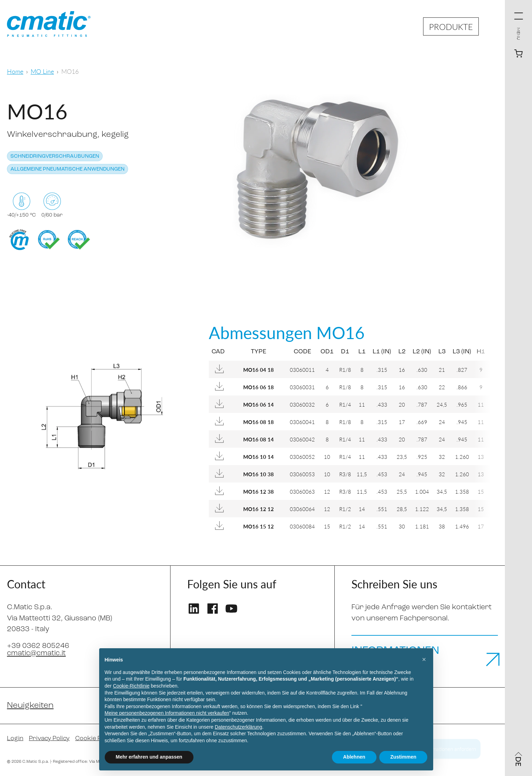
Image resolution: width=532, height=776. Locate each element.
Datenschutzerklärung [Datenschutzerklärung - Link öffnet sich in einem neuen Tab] (238, 727)
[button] (424, 659)
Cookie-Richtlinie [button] (131, 686)
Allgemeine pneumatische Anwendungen (68, 169)
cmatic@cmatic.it (36, 653)
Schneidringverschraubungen (55, 156)
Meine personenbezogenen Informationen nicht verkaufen (167, 713)
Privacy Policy (49, 739)
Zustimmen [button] (403, 757)
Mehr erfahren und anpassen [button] (149, 757)
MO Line (42, 71)
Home (15, 71)
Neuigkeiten (30, 706)
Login (15, 739)
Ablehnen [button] (354, 757)
